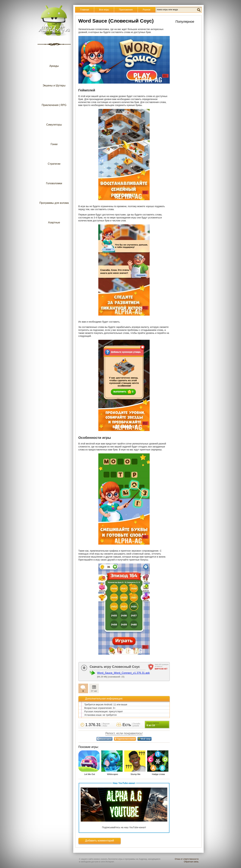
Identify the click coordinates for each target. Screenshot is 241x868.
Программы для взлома (54, 196)
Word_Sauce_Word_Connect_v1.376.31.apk (123, 673)
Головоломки (54, 177)
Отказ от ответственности (187, 859)
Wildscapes (112, 774)
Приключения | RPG (54, 98)
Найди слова (158, 774)
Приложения (126, 10)
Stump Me (135, 774)
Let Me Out (90, 774)
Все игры (104, 10)
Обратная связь (191, 862)
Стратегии (54, 157)
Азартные (54, 216)
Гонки (54, 138)
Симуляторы (54, 118)
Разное (147, 10)
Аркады (54, 59)
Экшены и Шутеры (54, 79)
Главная (85, 10)
